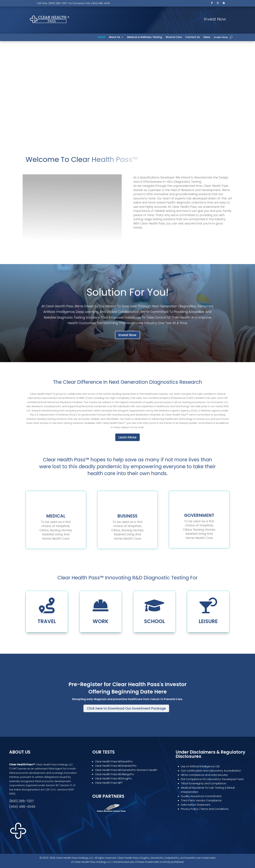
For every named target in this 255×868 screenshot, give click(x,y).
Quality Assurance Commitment (201, 796)
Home (101, 37)
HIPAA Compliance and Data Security (204, 775)
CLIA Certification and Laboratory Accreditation (211, 771)
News (207, 37)
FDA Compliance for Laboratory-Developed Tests (213, 779)
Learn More (127, 437)
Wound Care (174, 37)
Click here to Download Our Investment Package (126, 708)
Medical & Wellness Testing (145, 37)
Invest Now (221, 37)
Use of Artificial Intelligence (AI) (200, 766)
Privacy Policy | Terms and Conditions (205, 809)
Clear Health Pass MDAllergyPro (115, 774)
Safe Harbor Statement (196, 805)
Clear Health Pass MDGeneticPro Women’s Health (126, 770)
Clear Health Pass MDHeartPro (114, 762)
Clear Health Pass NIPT (109, 783)
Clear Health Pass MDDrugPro (113, 779)
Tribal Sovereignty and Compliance (203, 783)
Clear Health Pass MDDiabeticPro (116, 766)
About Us (114, 37)
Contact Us (193, 37)
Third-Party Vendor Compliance (201, 800)
